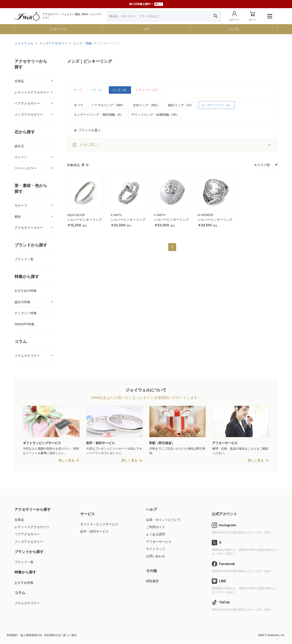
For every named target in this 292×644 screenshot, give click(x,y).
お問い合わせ (156, 556)
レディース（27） (152, 90)
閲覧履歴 (152, 582)
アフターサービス (159, 542)
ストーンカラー (26, 168)
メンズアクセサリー (29, 115)
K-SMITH (116, 215)
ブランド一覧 (24, 259)
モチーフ (21, 206)
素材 (18, 217)
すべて (79, 90)
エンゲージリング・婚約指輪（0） (99, 115)
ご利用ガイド (156, 527)
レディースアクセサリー (32, 92)
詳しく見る (66, 461)
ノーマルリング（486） (108, 105)
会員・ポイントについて (163, 520)
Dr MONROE (206, 215)
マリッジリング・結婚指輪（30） (155, 115)
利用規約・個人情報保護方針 (24, 635)
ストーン (21, 157)
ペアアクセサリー (27, 103)
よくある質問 (156, 535)
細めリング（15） (181, 105)
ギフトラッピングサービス (99, 525)
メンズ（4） (122, 90)
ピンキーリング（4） (217, 105)
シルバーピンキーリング (85, 220)
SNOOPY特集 (24, 324)
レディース (58, 29)
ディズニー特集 (26, 313)
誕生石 (19, 146)
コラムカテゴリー (27, 356)
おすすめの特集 (26, 291)
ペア (146, 29)
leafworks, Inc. (276, 635)
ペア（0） (98, 90)
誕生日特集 (22, 302)
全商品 (19, 81)
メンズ (234, 29)
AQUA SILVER (76, 215)
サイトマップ (156, 549)
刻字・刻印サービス (95, 532)
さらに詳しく (86, 145)
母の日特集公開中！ (146, 4)
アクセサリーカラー (29, 228)
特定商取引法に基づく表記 (60, 635)
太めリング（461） (147, 105)
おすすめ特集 (24, 583)
